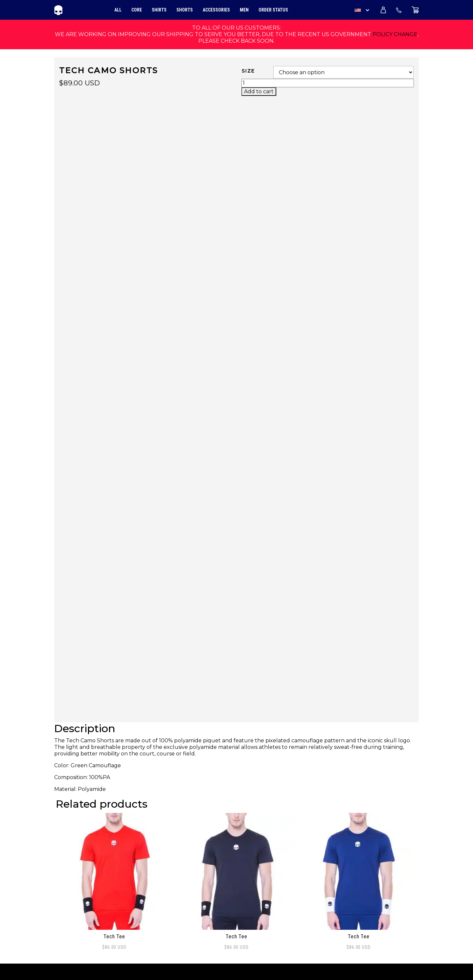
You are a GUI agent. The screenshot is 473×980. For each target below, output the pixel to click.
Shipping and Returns (87, 937)
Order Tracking (77, 886)
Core (137, 10)
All (118, 10)
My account (71, 923)
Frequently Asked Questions (97, 901)
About (63, 894)
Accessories (216, 10)
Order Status (273, 10)
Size (248, 71)
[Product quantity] (328, 83)
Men (244, 10)
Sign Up (406, 919)
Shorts (185, 10)
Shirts (159, 10)
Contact (66, 908)
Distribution (73, 915)
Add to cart (259, 91)
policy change (395, 34)
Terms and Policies (83, 930)
